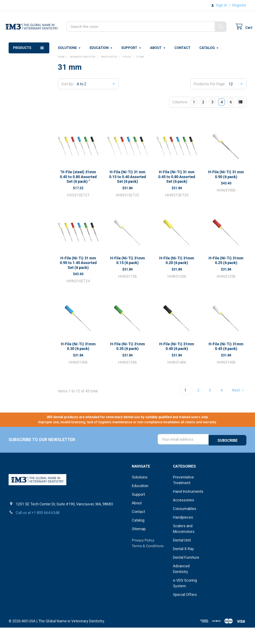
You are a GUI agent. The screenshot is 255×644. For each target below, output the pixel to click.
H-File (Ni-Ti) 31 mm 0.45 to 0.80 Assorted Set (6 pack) (177, 194)
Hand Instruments (188, 508)
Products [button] (22, 65)
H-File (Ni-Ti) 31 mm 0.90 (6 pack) (226, 192)
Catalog (209, 65)
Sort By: (67, 101)
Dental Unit (182, 557)
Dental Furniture (186, 574)
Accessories (184, 516)
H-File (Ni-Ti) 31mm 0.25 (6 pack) (226, 278)
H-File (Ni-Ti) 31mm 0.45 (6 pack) (226, 364)
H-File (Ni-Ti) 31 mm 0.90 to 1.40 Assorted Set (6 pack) (78, 280)
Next (238, 407)
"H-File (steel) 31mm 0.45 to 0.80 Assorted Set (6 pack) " (78, 194)
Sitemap (139, 545)
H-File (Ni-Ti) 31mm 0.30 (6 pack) (78, 364)
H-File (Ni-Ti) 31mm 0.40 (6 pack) (177, 364)
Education (101, 65)
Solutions (69, 65)
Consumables (185, 525)
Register (239, 5)
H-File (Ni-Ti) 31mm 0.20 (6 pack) (177, 278)
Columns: (180, 119)
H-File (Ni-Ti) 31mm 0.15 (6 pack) (128, 278)
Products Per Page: (210, 101)
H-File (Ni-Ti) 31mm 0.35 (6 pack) (128, 364)
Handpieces (183, 534)
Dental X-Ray (183, 565)
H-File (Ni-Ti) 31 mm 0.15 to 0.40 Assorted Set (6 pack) (128, 194)
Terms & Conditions (148, 562)
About (158, 65)
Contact (182, 65)
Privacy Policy (143, 556)
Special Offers (185, 611)
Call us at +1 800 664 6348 (38, 529)
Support (131, 65)
